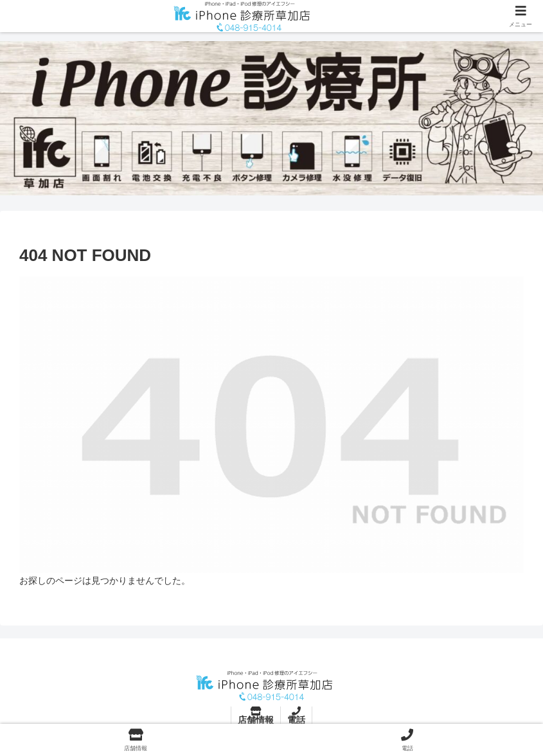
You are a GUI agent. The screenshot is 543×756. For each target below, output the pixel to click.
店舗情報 (256, 720)
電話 (296, 720)
